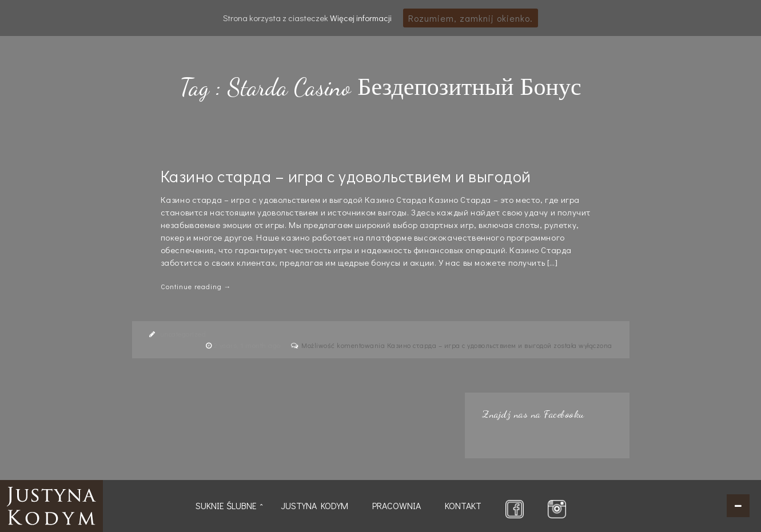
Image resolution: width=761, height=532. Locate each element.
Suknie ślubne (226, 505)
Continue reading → (196, 286)
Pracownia (397, 505)
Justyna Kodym (314, 505)
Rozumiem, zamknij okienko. (471, 18)
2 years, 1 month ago (248, 345)
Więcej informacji (361, 18)
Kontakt (463, 505)
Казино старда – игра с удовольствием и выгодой (346, 176)
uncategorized (183, 334)
